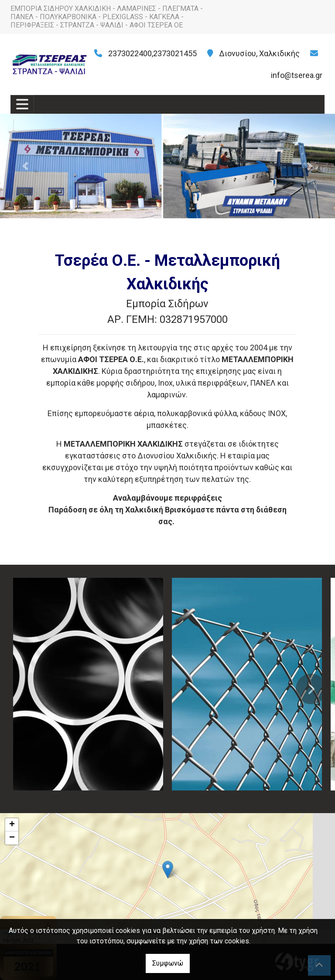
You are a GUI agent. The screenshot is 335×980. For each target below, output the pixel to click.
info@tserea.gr (297, 75)
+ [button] (12, 825)
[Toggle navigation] (22, 104)
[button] (25, 166)
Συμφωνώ (168, 963)
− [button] (12, 838)
